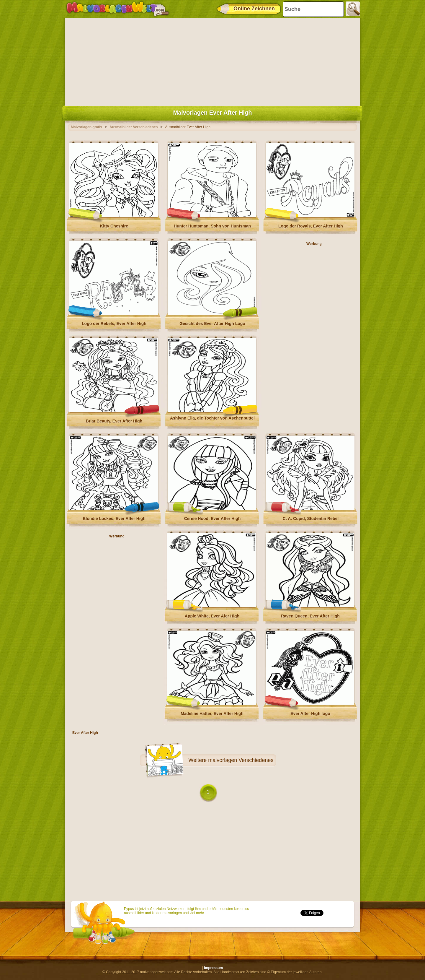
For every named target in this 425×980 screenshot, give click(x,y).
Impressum (213, 968)
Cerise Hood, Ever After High (212, 519)
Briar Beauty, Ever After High (114, 421)
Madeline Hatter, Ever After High (212, 714)
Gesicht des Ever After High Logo (212, 324)
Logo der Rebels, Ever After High (114, 324)
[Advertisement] (212, 61)
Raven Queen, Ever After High (310, 616)
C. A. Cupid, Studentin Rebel (311, 519)
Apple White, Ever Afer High (212, 616)
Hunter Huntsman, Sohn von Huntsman (212, 226)
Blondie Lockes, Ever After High (114, 519)
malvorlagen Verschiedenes (241, 760)
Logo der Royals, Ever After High (311, 226)
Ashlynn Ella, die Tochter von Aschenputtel (212, 418)
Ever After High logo (310, 714)
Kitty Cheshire (114, 226)
